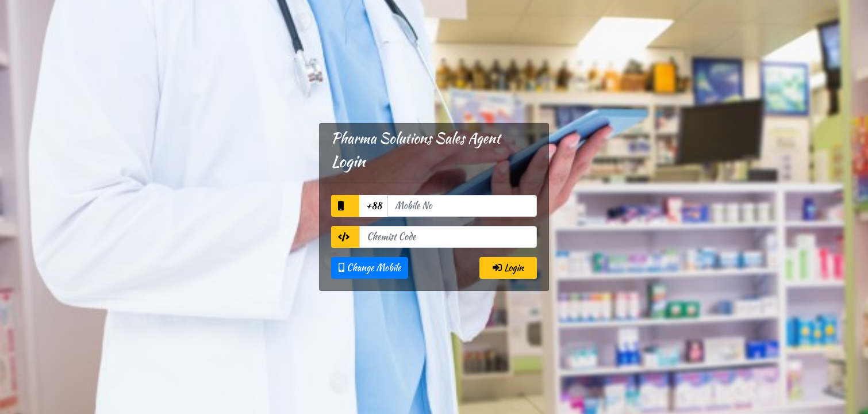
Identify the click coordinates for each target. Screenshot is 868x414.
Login (508, 268)
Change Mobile (370, 268)
